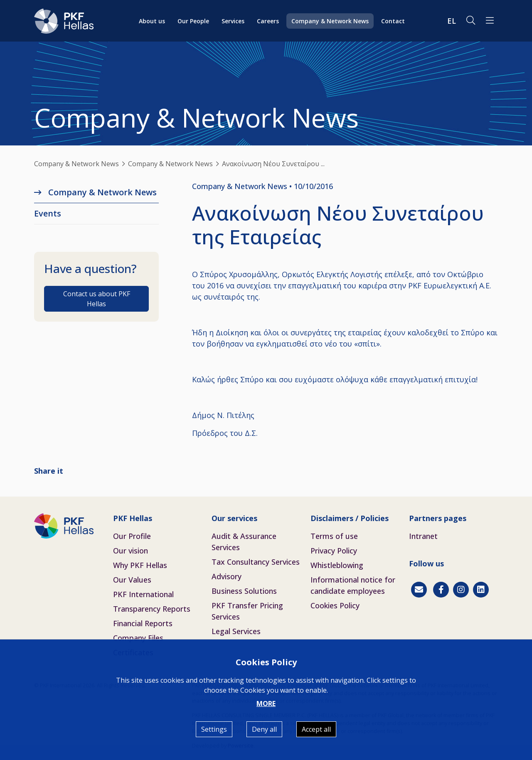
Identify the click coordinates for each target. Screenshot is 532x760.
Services (233, 21)
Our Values (132, 580)
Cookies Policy (335, 605)
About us (152, 21)
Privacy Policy (334, 551)
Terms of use (334, 536)
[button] (490, 21)
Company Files (138, 638)
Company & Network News (330, 21)
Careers (268, 21)
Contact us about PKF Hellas (97, 299)
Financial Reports (143, 623)
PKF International (143, 594)
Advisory (227, 576)
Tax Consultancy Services (256, 562)
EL (452, 21)
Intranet (423, 536)
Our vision (131, 551)
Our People (193, 21)
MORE (266, 703)
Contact (393, 21)
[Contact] (419, 590)
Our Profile (132, 536)
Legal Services (236, 631)
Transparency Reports (152, 609)
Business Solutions (244, 591)
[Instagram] (461, 590)
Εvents (48, 213)
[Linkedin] (481, 590)
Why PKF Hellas (140, 565)
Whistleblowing (337, 565)
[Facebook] (441, 590)
